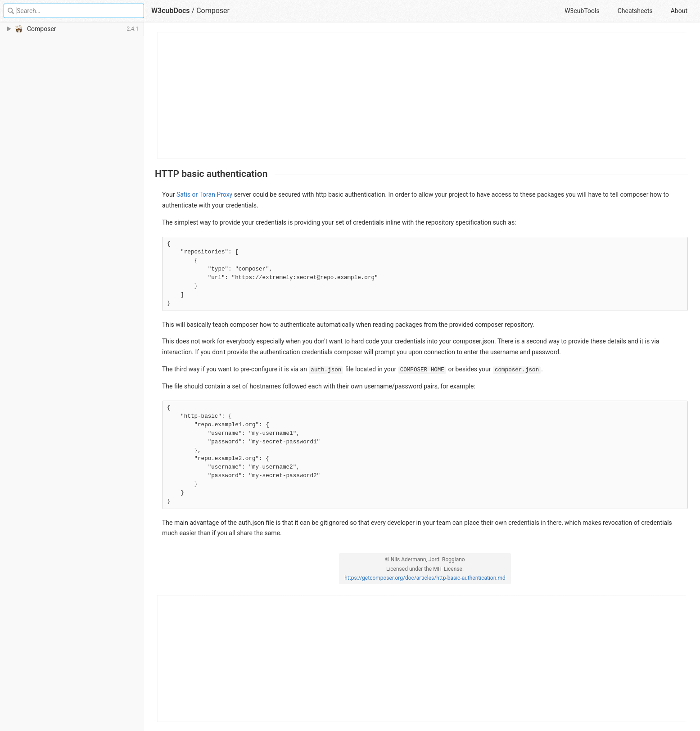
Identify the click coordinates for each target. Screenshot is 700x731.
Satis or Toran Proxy (204, 194)
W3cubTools (582, 11)
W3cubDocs (171, 11)
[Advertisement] (422, 95)
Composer (213, 11)
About (679, 11)
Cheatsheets (635, 11)
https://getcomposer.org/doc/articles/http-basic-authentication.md (425, 578)
